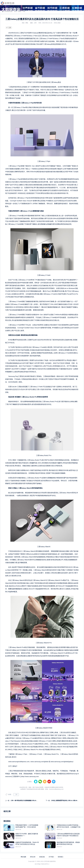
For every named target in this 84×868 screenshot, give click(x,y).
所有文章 (33, 857)
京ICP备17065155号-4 (42, 864)
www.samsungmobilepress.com (19, 762)
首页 (15, 11)
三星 (8, 28)
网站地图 (23, 857)
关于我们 (51, 857)
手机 (24, 11)
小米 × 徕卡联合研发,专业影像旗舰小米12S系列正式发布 (27, 800)
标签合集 (42, 857)
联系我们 (61, 857)
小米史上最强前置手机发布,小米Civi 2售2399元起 (66, 800)
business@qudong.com (56, 789)
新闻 (20, 11)
